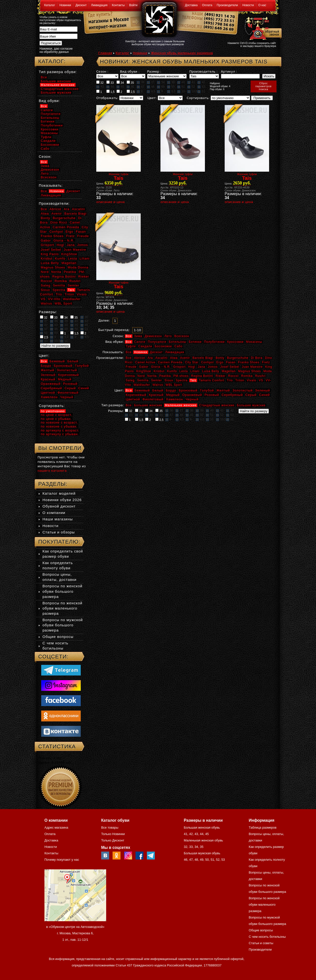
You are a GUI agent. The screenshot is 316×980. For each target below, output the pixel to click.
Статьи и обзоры (59, 532)
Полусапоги (157, 342)
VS (261, 380)
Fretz (266, 362)
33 (110, 82)
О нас (262, 5)
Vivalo (251, 380)
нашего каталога (52, 471)
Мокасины (254, 342)
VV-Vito (54, 299)
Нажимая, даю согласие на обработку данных (56, 50)
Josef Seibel (230, 367)
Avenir (185, 358)
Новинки (65, 5)
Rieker (221, 376)
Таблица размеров (263, 827)
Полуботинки (214, 342)
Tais (193, 380)
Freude (131, 367)
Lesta (183, 371)
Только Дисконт (113, 840)
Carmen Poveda (170, 362)
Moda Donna (78, 267)
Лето (168, 336)
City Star (192, 362)
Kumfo (172, 371)
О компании (54, 513)
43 (100, 87)
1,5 (110, 92)
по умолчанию (53, 411)
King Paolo (50, 254)
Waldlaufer (142, 385)
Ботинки (195, 342)
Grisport (180, 367)
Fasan (231, 362)
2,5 (131, 92)
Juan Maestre (252, 367)
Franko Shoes (249, 362)
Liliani (195, 371)
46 (130, 87)
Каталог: (52, 61)
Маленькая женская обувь (203, 840)
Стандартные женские (217, 405)
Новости (248, 5)
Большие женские (148, 405)
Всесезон (182, 336)
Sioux (169, 380)
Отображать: (107, 98)
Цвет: (152, 98)
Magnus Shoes (250, 371)
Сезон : (102, 71)
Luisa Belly (211, 371)
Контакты (118, 5)
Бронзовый (188, 390)
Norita (152, 376)
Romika (247, 376)
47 (140, 87)
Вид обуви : (130, 71)
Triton (240, 380)
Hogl (192, 367)
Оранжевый (192, 395)
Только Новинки (113, 834)
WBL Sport (174, 385)
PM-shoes (181, 376)
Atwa (174, 358)
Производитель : (203, 71)
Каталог (50, 5)
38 (161, 82)
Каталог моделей (59, 493)
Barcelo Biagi (203, 358)
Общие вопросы (58, 637)
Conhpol (207, 362)
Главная (105, 53)
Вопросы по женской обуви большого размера (62, 591)
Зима (138, 336)
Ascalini (161, 358)
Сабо (178, 346)
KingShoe (144, 371)
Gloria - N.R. (161, 367)
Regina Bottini (202, 376)
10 (181, 91)
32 (100, 82)
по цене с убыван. (56, 419)
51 (181, 87)
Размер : (154, 71)
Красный (156, 395)
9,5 (171, 91)
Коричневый (136, 395)
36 (140, 82)
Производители (227, 5)
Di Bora (257, 358)
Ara (150, 358)
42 (201, 82)
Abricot (139, 358)
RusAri (260, 376)
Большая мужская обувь (202, 853)
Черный (192, 399)
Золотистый (242, 390)
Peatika (165, 376)
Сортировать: (198, 98)
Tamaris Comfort (211, 380)
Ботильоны (178, 342)
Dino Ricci (59, 222)
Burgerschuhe (238, 358)
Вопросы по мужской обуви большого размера (63, 625)
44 (110, 87)
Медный (173, 395)
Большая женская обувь (202, 827)
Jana (201, 367)
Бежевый (142, 390)
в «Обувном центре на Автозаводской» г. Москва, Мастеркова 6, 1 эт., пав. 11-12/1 (75, 933)
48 (151, 87)
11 (201, 91)
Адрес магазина (56, 827)
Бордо (171, 390)
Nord (141, 376)
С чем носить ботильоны (267, 937)
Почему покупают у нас (62, 860)
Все (129, 336)
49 (161, 87)
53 (201, 87)
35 (130, 82)
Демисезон (153, 336)
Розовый (212, 395)
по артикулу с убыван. (60, 434)
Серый (251, 395)
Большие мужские (251, 405)
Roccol (233, 376)
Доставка (191, 5)
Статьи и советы (261, 943)
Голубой (207, 390)
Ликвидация (99, 5)
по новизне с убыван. (59, 426)
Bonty (220, 358)
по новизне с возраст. (59, 422)
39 (171, 82)
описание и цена (110, 202)
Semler (157, 380)
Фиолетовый (153, 399)
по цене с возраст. (56, 415)
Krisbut (159, 371)
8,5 (151, 91)
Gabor (144, 367)
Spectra (181, 380)
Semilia (143, 380)
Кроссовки (235, 342)
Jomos (213, 367)
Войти (133, 5)
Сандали (145, 346)
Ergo (220, 362)
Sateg (130, 380)
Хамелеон (174, 399)
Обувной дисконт (59, 506)
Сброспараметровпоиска (264, 86)
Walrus (158, 385)
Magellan (229, 371)
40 (181, 82)
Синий (264, 395)
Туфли (131, 346)
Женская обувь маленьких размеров (182, 53)
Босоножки (163, 346)
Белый (158, 390)
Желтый (223, 390)
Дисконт (81, 5)
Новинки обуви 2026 (62, 500)
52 (191, 87)
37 (151, 82)
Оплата (207, 5)
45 (120, 87)
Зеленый (262, 390)
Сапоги (140, 342)
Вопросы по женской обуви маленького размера (62, 608)
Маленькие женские (181, 405)
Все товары (110, 827)
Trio (230, 380)
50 (171, 87)
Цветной (133, 399)
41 (191, 82)
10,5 (192, 91)
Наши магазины (58, 519)
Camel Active (145, 362)
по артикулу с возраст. (60, 430)
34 (120, 82)
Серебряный (232, 395)
